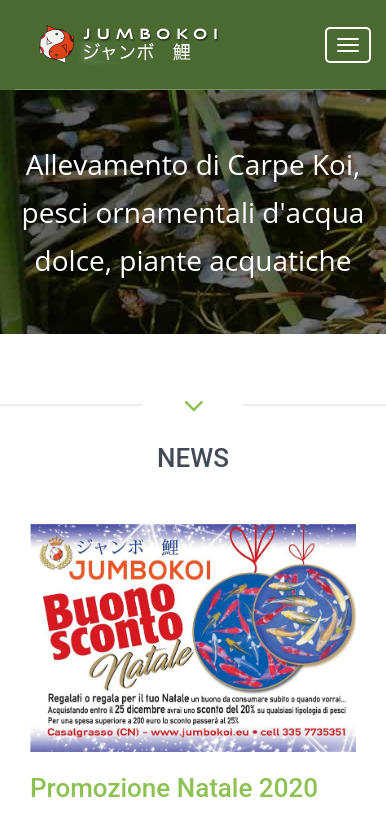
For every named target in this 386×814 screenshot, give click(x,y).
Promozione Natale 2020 (174, 788)
